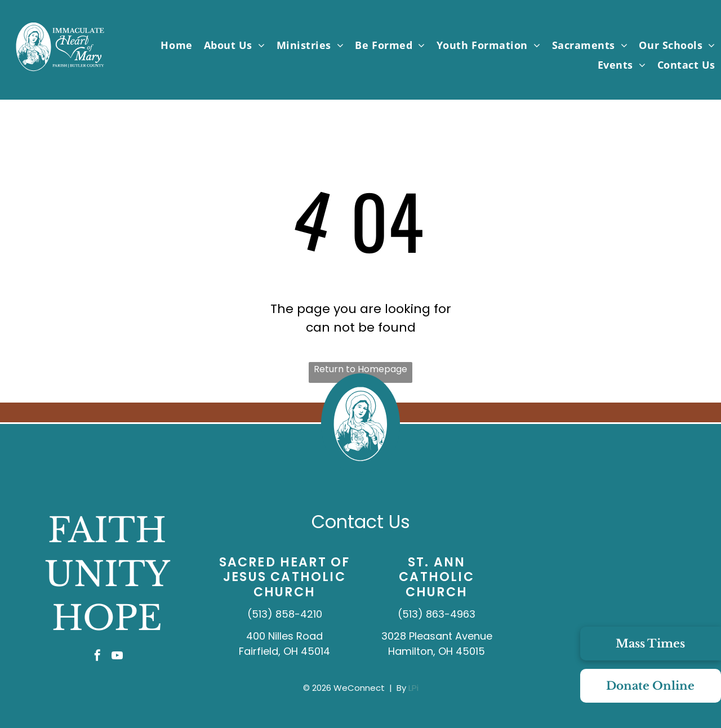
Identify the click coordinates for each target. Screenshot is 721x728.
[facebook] (97, 657)
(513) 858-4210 (285, 614)
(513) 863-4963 (437, 614)
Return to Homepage (360, 369)
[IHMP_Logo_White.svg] (60, 72)
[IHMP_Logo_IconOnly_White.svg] (360, 471)
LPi (413, 688)
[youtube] (117, 657)
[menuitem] (176, 45)
